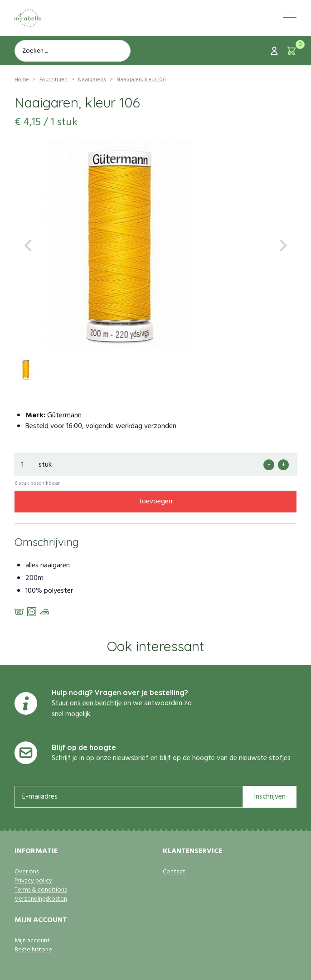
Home (22, 80)
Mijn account (32, 941)
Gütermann (64, 415)
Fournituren (53, 80)
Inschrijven (270, 797)
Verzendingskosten (41, 899)
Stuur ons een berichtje (87, 703)
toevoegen (155, 502)
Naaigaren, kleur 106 (141, 80)
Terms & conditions (41, 890)
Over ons (27, 872)
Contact (174, 872)
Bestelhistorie (33, 950)
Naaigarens (92, 80)
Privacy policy (33, 881)
